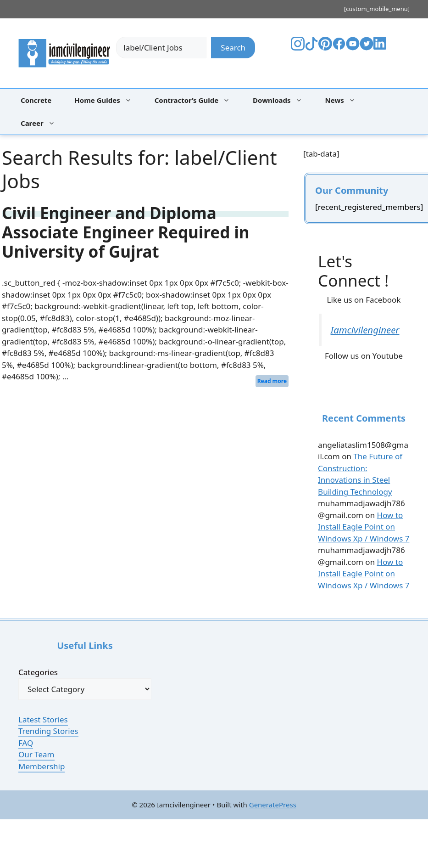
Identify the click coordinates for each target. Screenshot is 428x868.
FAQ (26, 743)
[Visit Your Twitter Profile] (367, 48)
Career (42, 123)
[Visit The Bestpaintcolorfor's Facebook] (339, 48)
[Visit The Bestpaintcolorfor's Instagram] (298, 48)
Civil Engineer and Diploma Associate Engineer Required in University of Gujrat (126, 232)
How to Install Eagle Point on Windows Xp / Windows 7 (364, 527)
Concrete (36, 100)
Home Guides (107, 100)
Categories (38, 672)
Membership (42, 766)
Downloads (282, 100)
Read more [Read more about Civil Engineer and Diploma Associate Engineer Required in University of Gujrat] (272, 381)
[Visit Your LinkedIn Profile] (381, 50)
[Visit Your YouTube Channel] (353, 48)
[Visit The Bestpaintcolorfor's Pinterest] (325, 48)
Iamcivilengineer (365, 330)
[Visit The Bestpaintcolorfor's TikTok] (311, 48)
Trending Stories (48, 731)
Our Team (36, 754)
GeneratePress (273, 805)
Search (233, 48)
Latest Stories (43, 719)
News (345, 100)
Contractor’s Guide (197, 100)
